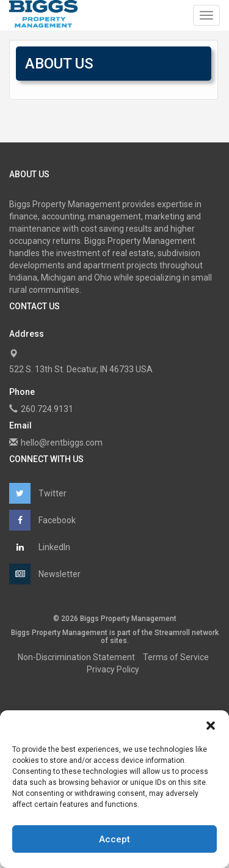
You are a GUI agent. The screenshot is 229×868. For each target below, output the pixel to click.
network (205, 633)
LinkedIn (40, 547)
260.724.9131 (47, 409)
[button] (211, 726)
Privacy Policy (113, 669)
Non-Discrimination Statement (76, 657)
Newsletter (45, 574)
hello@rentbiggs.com (62, 443)
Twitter (38, 493)
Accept (114, 839)
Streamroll (172, 633)
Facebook (42, 520)
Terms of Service (176, 657)
